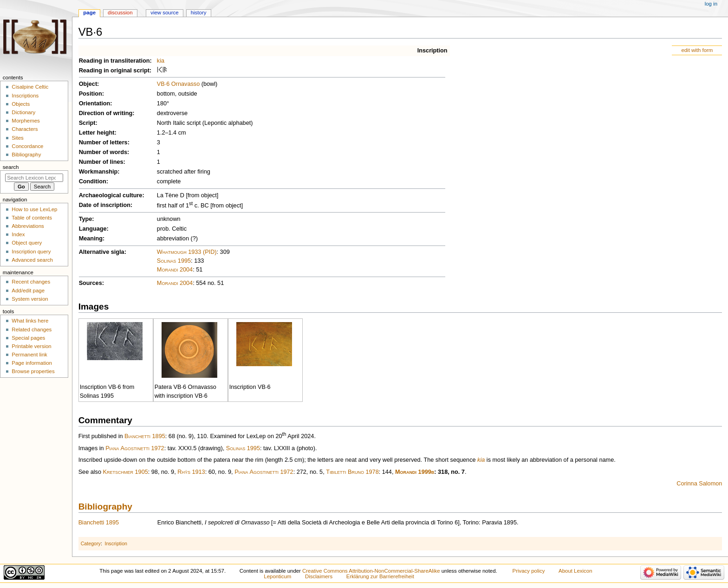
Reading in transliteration (114, 61)
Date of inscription (105, 205)
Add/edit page (28, 291)
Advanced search (32, 260)
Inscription (432, 51)
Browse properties (33, 371)
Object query (27, 243)
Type (86, 219)
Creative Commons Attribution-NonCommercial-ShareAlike (371, 571)
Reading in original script (114, 71)
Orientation (95, 103)
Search (11, 167)
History (199, 13)
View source (164, 13)
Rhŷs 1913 (191, 472)
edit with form (697, 50)
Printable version (31, 346)
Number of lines (101, 162)
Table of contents (32, 218)
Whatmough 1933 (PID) (187, 252)
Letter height (97, 133)
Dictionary (23, 112)
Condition (93, 181)
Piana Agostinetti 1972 (135, 448)
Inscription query (31, 252)
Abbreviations (28, 226)
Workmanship (98, 172)
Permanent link (29, 355)
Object (88, 84)
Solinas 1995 (174, 261)
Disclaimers (319, 576)
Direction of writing (106, 113)
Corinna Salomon (699, 484)
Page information (32, 363)
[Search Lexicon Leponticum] (34, 178)
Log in (711, 4)
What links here (30, 321)
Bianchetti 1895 (145, 437)
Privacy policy (529, 571)
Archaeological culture (111, 195)
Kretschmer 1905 (126, 472)
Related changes (32, 330)
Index (18, 234)
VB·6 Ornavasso (178, 84)
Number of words (103, 152)
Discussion (120, 13)
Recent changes (31, 282)
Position (91, 94)
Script (87, 123)
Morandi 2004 (175, 270)
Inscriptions (25, 96)
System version (30, 299)
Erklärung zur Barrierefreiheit (380, 576)
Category (91, 543)
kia (161, 61)
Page (89, 13)
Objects (21, 104)
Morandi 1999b (415, 472)
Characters (25, 129)
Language (93, 229)
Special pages (28, 338)
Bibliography (105, 507)
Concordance (27, 146)
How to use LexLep (34, 209)
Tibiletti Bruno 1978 (352, 472)
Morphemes (26, 121)
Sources (91, 283)
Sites (17, 138)
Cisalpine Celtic (30, 87)
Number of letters (103, 142)
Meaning (91, 239)
